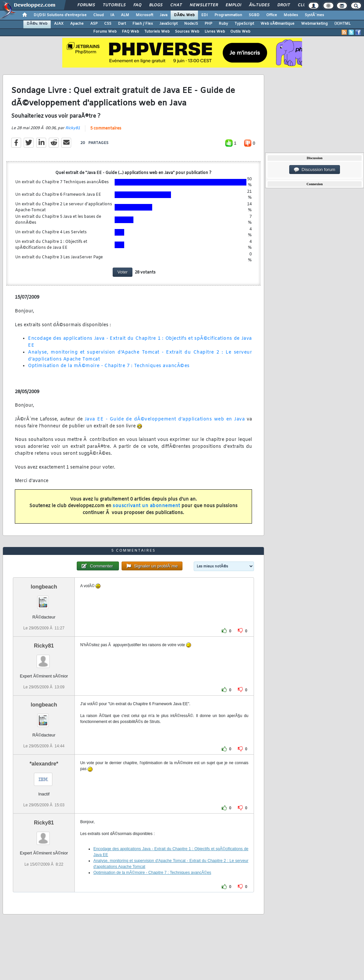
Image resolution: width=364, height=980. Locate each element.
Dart (122, 24)
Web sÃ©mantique (278, 24)
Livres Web (215, 32)
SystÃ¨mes (314, 15)
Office (272, 15)
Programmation (228, 15)
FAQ (137, 5)
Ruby (223, 24)
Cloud (98, 15)
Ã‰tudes (259, 5)
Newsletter (204, 5)
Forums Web (105, 32)
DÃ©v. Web (184, 15)
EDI (205, 15)
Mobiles (291, 15)
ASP (94, 24)
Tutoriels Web (157, 32)
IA (112, 15)
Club (303, 5)
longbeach (44, 587)
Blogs (156, 5)
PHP (208, 24)
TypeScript (244, 24)
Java (164, 15)
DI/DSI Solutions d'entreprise (60, 15)
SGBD (254, 15)
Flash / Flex (143, 24)
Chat (176, 5)
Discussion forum (315, 170)
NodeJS (191, 24)
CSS (108, 24)
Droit (284, 5)
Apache (77, 24)
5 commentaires (106, 129)
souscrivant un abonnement (146, 506)
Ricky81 (73, 128)
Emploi (233, 5)
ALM (125, 15)
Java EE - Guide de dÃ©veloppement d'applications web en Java (165, 419)
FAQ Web (130, 32)
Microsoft (144, 15)
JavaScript (168, 24)
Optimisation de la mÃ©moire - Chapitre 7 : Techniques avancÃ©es (109, 366)
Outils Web (240, 32)
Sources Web (187, 32)
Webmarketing (314, 24)
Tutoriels (114, 5)
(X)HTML (342, 24)
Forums (86, 5)
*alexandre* (44, 764)
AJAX (59, 24)
